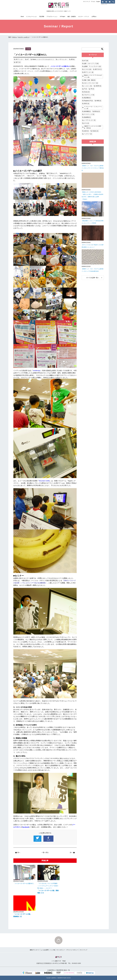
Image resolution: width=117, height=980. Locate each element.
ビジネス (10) (88, 69)
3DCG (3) (87, 104)
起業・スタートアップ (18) (91, 64)
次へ (72, 852)
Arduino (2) (95, 131)
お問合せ (94, 17)
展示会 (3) (97, 111)
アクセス (93, 2)
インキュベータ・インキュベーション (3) (93, 108)
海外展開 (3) (87, 111)
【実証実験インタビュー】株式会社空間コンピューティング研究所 (92, 222)
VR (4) (92, 89)
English (98, 2)
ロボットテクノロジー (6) (91, 83)
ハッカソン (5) (88, 86)
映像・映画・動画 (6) (90, 80)
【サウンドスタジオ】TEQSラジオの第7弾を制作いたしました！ (93, 246)
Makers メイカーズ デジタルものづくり (43, 59)
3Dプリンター (19, 59)
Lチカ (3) (86, 123)
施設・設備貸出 (72, 17)
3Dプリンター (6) (89, 72)
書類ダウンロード (35, 950)
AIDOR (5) (98, 86)
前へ (18, 852)
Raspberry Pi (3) (88, 101)
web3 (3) (86, 131)
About (22, 17)
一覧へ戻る (45, 852)
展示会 (73, 59)
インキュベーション (32, 17)
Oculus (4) (87, 92)
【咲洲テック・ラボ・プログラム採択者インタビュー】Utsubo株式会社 (92, 270)
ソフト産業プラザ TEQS (58, 959)
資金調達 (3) (87, 117)
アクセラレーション (52, 17)
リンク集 (53, 950)
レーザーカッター (62, 59)
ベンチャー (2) (88, 134)
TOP (10, 37)
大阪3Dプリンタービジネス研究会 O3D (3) (93, 127)
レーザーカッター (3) (90, 120)
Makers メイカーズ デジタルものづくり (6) (93, 76)
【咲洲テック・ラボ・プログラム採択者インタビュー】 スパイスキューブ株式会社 (93, 168)
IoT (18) (86, 61)
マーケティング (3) (89, 114)
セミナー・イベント (84, 17)
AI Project (62, 17)
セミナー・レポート (24, 37)
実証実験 (42, 17)
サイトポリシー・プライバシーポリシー (67, 950)
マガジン (14, 37)
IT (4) (85, 89)
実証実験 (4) (87, 98)
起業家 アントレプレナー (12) (92, 66)
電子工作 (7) (98, 69)
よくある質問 (45, 950)
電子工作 (18, 62)
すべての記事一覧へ (93, 278)
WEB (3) (99, 101)
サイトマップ (87, 2)
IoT (28, 59)
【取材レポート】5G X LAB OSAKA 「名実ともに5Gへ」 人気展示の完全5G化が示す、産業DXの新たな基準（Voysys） (92, 196)
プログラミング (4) (89, 95)
